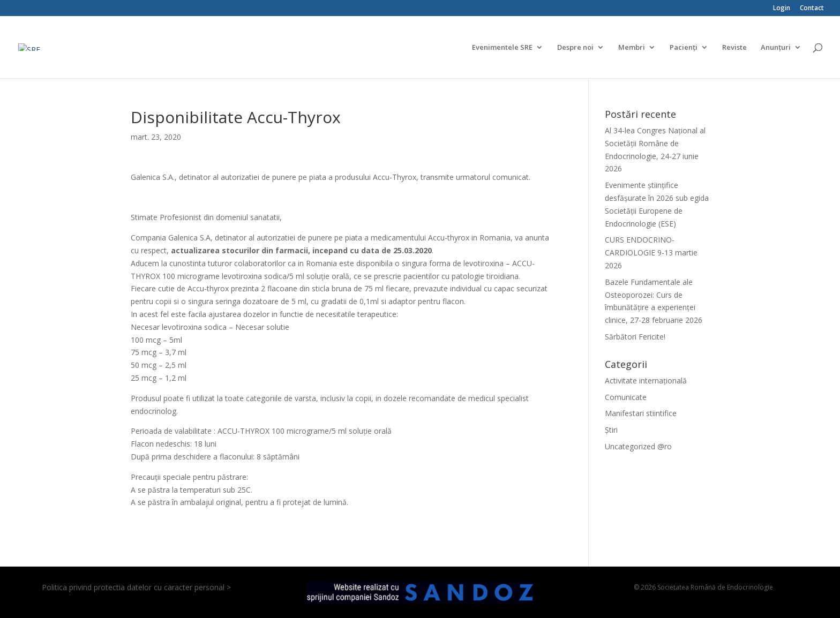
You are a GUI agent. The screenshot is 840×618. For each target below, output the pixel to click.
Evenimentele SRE (502, 48)
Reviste (734, 48)
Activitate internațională (646, 380)
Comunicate (626, 397)
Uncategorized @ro (638, 446)
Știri (611, 430)
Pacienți (684, 48)
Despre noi (575, 48)
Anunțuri (776, 48)
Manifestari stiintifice (641, 413)
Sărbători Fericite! (635, 337)
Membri (632, 48)
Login (782, 9)
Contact (812, 9)
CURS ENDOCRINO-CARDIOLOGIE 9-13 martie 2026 (651, 253)
